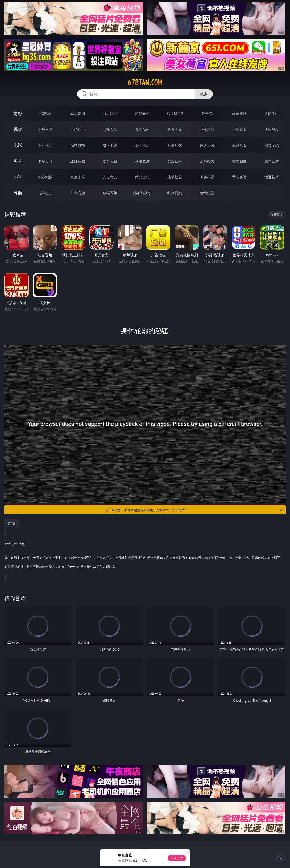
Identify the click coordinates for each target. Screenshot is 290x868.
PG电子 (45, 114)
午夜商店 (78, 193)
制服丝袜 (175, 145)
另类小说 (207, 177)
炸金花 (207, 114)
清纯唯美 (207, 161)
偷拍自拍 (78, 145)
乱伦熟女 (239, 145)
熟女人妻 (175, 129)
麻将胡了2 (175, 114)
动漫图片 (142, 161)
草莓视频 (110, 193)
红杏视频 (175, 193)
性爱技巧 (272, 177)
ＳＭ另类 (272, 129)
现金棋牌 (239, 114)
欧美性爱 (142, 145)
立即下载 (177, 858)
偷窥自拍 (45, 161)
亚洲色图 (78, 161)
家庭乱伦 (78, 177)
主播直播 (239, 129)
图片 (18, 161)
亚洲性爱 (45, 145)
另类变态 (272, 145)
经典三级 (207, 145)
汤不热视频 (142, 193)
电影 (18, 145)
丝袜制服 (207, 129)
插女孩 (45, 193)
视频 (18, 129)
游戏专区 (142, 114)
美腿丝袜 (175, 161)
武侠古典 (142, 177)
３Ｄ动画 (142, 129)
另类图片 (272, 161)
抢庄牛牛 (272, 114)
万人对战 (110, 114)
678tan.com (145, 82)
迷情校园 (175, 177)
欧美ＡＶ (110, 129)
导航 (18, 193)
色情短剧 (207, 193)
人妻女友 (110, 177)
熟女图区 (239, 161)
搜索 (204, 94)
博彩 (18, 113)
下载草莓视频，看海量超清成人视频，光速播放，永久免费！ (193, 510)
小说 (18, 177)
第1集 (12, 523)
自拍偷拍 (78, 129)
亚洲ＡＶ (45, 129)
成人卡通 (110, 145)
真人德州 (78, 114)
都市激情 (45, 177)
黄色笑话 (239, 177)
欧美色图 (110, 161)
